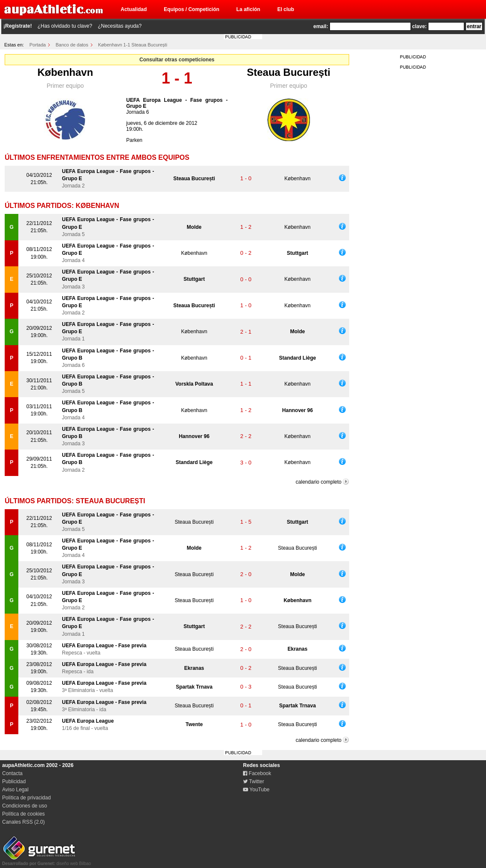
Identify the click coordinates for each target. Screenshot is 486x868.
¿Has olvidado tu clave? (65, 26)
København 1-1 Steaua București (133, 45)
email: (321, 26)
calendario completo (319, 482)
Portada (38, 45)
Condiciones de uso (25, 806)
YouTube (256, 790)
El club (285, 9)
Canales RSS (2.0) (23, 822)
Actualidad (134, 9)
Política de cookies (23, 814)
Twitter (253, 781)
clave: (419, 26)
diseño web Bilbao (46, 861)
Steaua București (289, 72)
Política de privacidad (26, 798)
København (65, 72)
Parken (134, 140)
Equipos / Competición (191, 9)
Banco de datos (72, 45)
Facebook (257, 773)
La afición (248, 9)
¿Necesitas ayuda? (120, 26)
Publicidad (14, 781)
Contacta (12, 773)
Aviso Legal (15, 790)
